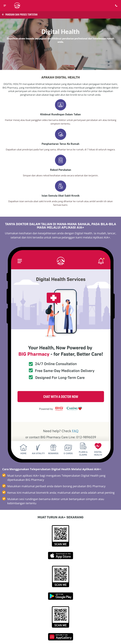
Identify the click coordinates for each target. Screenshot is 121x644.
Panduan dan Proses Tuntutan (19, 15)
